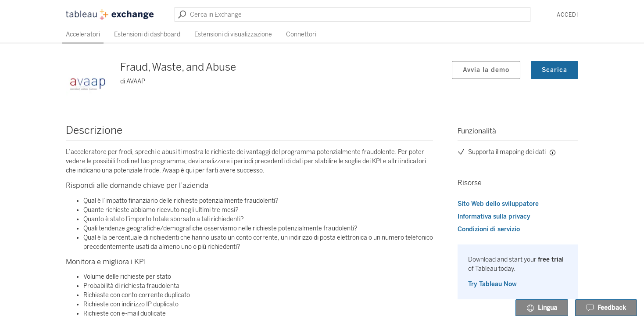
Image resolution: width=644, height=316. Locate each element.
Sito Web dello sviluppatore (498, 204)
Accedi (567, 15)
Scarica (555, 70)
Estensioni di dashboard (147, 34)
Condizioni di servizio (489, 229)
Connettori (301, 34)
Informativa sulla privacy (494, 217)
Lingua (542, 308)
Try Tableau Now (492, 284)
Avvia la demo (486, 70)
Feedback (606, 308)
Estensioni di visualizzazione (233, 34)
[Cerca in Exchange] (352, 14)
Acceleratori (83, 34)
